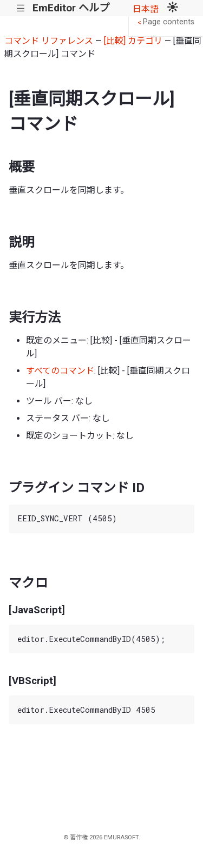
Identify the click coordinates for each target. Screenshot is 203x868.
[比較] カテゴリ (133, 41)
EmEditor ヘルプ (71, 8)
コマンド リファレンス (49, 41)
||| (21, 8)
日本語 (146, 9)
